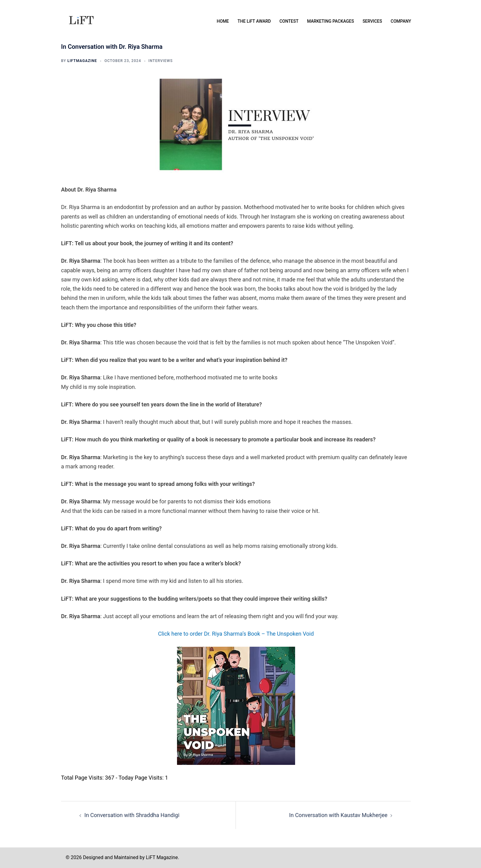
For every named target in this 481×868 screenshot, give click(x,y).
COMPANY (401, 21)
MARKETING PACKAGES (331, 21)
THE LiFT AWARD (254, 21)
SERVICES (372, 21)
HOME (223, 21)
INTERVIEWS (161, 61)
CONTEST (289, 21)
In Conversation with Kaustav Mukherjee (338, 815)
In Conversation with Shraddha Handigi (132, 815)
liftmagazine (82, 61)
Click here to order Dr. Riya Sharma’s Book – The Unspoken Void (236, 634)
